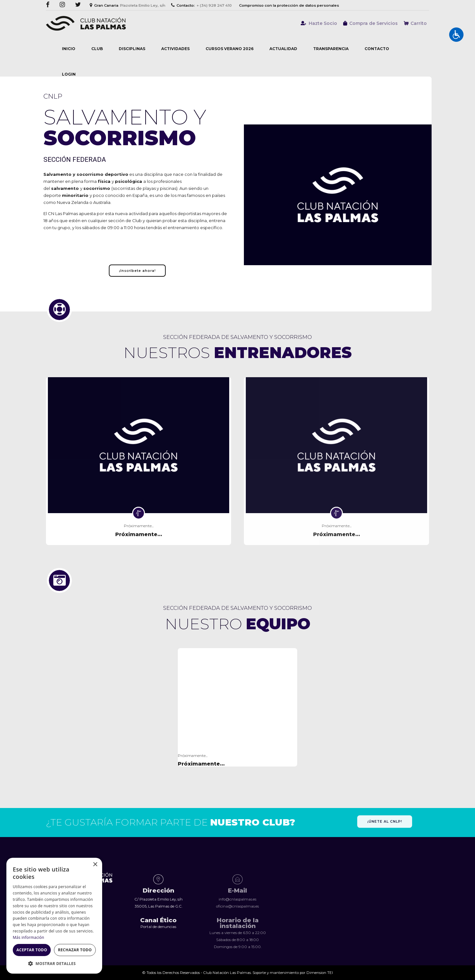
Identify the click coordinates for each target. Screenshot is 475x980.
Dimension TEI (320, 973)
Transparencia (331, 49)
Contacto (377, 49)
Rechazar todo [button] (75, 950)
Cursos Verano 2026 (230, 49)
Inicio (69, 49)
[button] (54, 964)
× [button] (95, 865)
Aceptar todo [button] (32, 950)
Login (69, 74)
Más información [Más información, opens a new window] (28, 937)
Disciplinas (132, 49)
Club (97, 49)
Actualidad (283, 49)
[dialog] (54, 916)
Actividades (175, 49)
